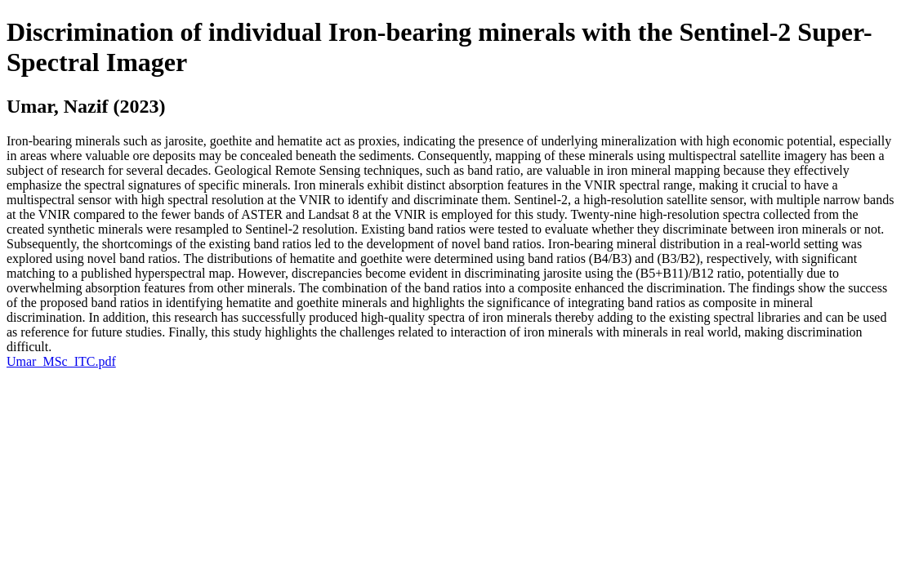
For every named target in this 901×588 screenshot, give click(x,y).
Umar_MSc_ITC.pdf (61, 361)
